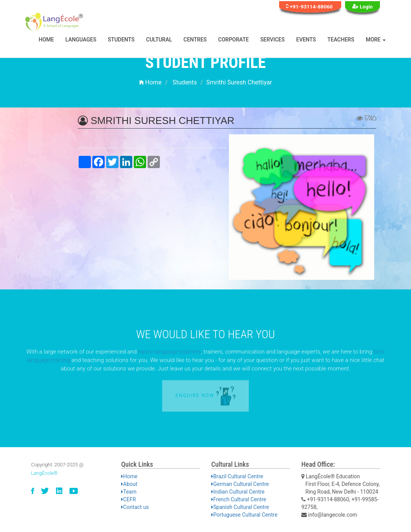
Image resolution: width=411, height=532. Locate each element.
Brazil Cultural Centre (237, 476)
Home (46, 40)
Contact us (135, 507)
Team (129, 492)
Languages (81, 40)
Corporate (233, 40)
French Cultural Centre (239, 499)
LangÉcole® (44, 473)
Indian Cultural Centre (238, 492)
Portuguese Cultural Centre (244, 515)
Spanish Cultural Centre (240, 507)
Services (273, 40)
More (376, 40)
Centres (195, 40)
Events (306, 40)
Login (363, 6)
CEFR (128, 499)
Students (121, 40)
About (129, 484)
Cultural (159, 40)
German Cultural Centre (240, 484)
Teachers (341, 40)
